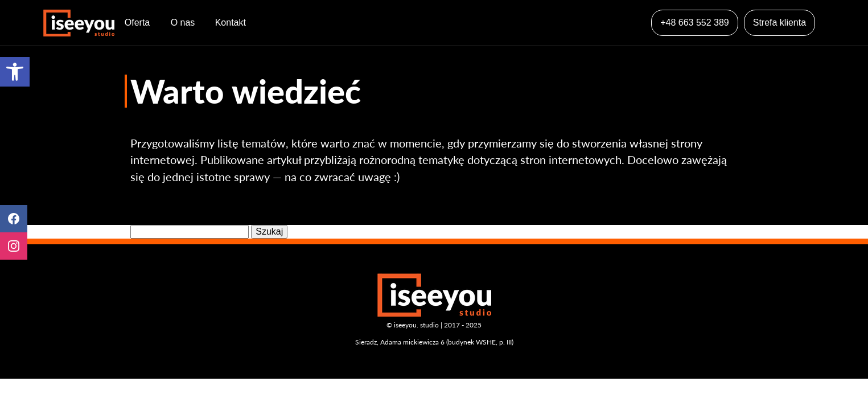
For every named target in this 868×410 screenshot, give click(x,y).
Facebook (14, 219)
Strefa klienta (779, 22)
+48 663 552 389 (695, 22)
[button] (15, 72)
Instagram (14, 246)
